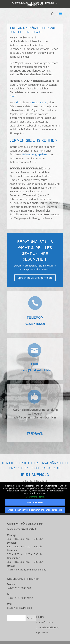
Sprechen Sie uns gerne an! (35, 278)
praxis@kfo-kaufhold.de (35, 370)
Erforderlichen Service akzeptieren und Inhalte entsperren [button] (35, 510)
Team (13, 96)
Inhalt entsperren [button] (35, 502)
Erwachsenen (40, 102)
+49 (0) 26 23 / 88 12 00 (27, 3)
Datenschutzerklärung (47, 628)
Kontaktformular (44, 622)
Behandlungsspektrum (36, 154)
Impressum (42, 632)
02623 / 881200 (35, 324)
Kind (18, 102)
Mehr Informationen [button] (35, 497)
